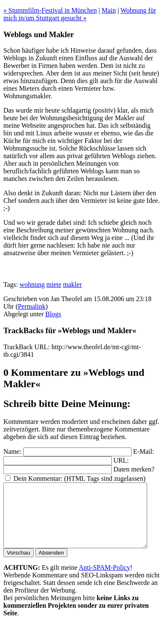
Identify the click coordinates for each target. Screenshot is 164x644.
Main (109, 10)
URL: (121, 460)
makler (73, 284)
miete (54, 284)
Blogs (53, 314)
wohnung (32, 284)
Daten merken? (134, 469)
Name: (12, 451)
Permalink (32, 306)
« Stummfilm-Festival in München (50, 10)
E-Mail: (144, 451)
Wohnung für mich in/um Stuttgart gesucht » (80, 14)
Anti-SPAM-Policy (105, 580)
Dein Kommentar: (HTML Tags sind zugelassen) (79, 478)
